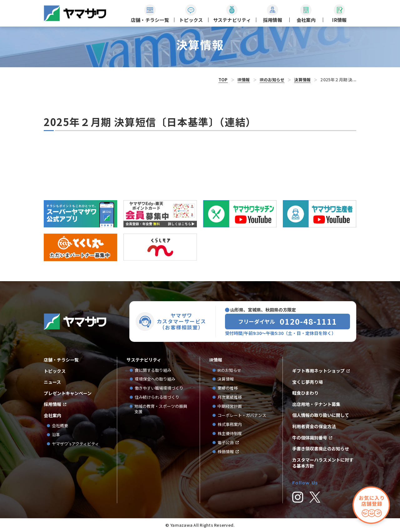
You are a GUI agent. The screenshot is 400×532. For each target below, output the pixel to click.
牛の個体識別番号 (310, 438)
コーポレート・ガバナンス (244, 415)
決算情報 (302, 80)
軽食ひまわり (305, 393)
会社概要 (60, 426)
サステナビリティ (144, 360)
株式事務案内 (230, 425)
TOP (223, 80)
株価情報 (226, 452)
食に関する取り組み (153, 370)
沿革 (56, 435)
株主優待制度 (230, 434)
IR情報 (244, 80)
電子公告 (226, 443)
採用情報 (52, 404)
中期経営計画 (232, 406)
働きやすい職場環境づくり (159, 388)
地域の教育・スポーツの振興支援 (161, 409)
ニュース (52, 382)
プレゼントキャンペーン (68, 393)
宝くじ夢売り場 (310, 382)
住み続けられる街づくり (157, 397)
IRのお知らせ (272, 80)
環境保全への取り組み (155, 379)
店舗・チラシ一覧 (61, 360)
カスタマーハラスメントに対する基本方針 (323, 463)
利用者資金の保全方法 (314, 426)
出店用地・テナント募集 (316, 404)
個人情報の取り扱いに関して (321, 415)
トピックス (55, 371)
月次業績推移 (230, 397)
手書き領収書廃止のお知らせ (321, 449)
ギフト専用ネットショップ (318, 371)
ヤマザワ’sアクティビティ (75, 444)
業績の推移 (230, 388)
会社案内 (52, 415)
